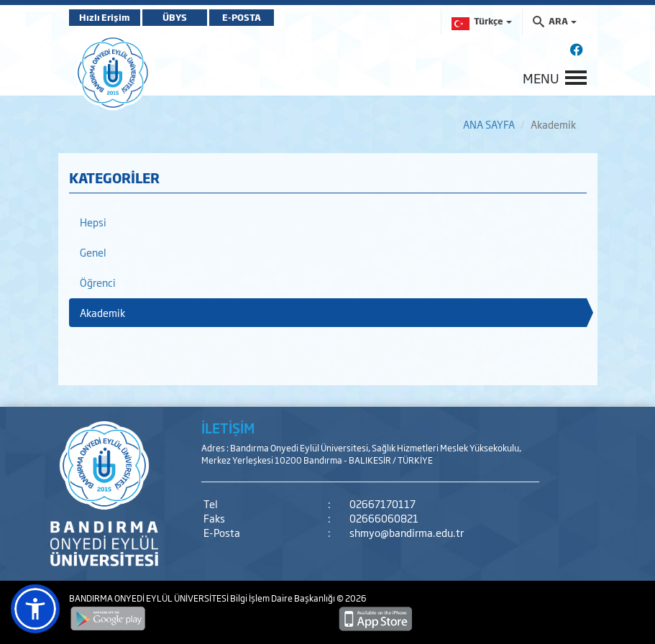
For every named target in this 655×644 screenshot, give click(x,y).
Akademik (102, 312)
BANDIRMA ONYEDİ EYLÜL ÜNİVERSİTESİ (150, 598)
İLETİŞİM (228, 428)
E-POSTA (242, 17)
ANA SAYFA (489, 124)
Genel (93, 252)
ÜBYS (175, 17)
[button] (35, 609)
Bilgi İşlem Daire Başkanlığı (283, 598)
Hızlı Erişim (105, 17)
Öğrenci (98, 282)
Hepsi (93, 222)
